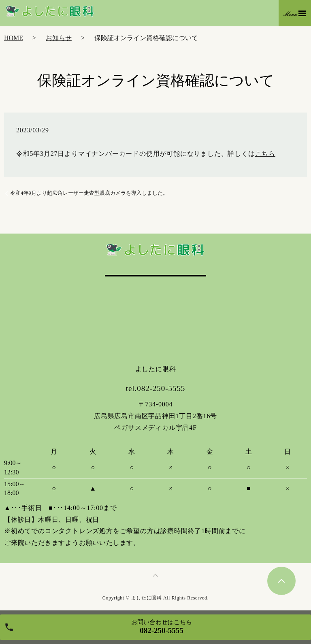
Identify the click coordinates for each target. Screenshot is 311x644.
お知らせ (59, 38)
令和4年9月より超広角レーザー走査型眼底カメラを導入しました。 (89, 193)
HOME (14, 38)
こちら (265, 154)
